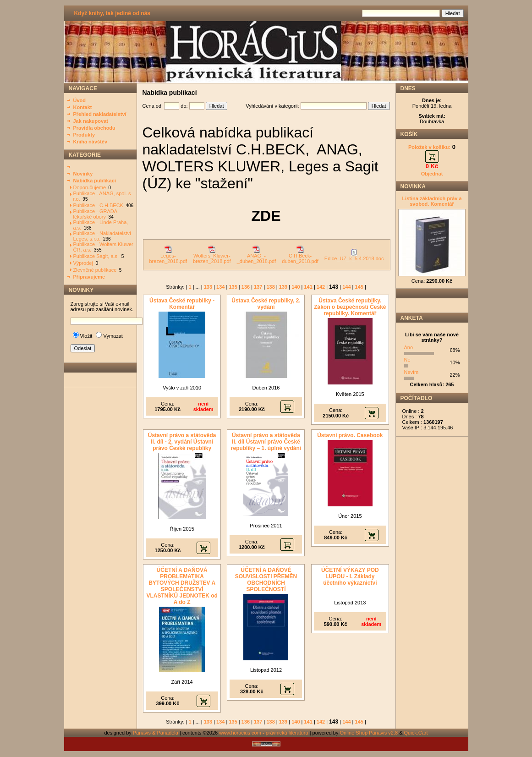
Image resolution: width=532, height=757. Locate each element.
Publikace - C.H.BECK (98, 205)
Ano (409, 347)
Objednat (432, 174)
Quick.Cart (416, 733)
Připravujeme (89, 277)
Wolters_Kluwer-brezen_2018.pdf (212, 256)
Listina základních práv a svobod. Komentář (432, 201)
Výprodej (83, 263)
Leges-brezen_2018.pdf (168, 256)
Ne (407, 360)
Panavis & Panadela (156, 733)
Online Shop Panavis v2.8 (369, 733)
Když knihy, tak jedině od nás (112, 13)
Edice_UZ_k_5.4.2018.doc (354, 256)
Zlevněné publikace (95, 270)
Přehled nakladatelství (100, 114)
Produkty (84, 135)
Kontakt (83, 107)
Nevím (411, 372)
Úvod (80, 100)
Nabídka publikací (95, 181)
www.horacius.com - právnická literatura (263, 733)
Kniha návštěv (90, 142)
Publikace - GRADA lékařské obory (95, 214)
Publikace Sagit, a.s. (96, 256)
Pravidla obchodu (94, 128)
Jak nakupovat (91, 121)
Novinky (83, 174)
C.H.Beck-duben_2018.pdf (300, 256)
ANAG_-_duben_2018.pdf (257, 256)
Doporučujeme (90, 187)
